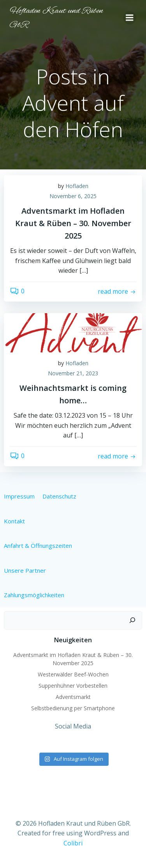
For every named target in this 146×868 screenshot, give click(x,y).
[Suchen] (132, 620)
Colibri (73, 843)
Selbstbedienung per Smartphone (73, 708)
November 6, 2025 (73, 196)
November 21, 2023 (73, 373)
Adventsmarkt (73, 697)
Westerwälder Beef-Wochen (73, 674)
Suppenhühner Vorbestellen (73, 686)
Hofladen (77, 186)
